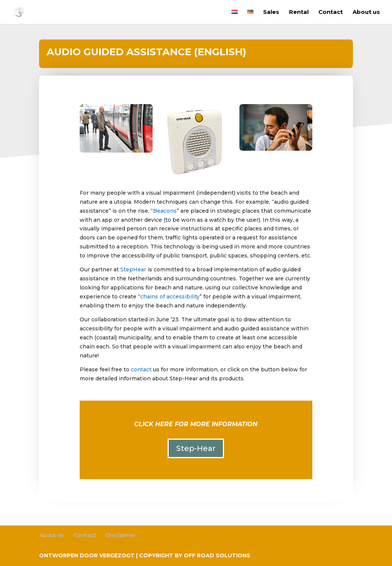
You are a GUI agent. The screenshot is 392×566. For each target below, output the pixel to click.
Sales (271, 12)
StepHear (133, 269)
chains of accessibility (170, 297)
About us (366, 12)
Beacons (165, 211)
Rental (299, 12)
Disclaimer (121, 535)
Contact (331, 12)
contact (141, 369)
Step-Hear (196, 448)
